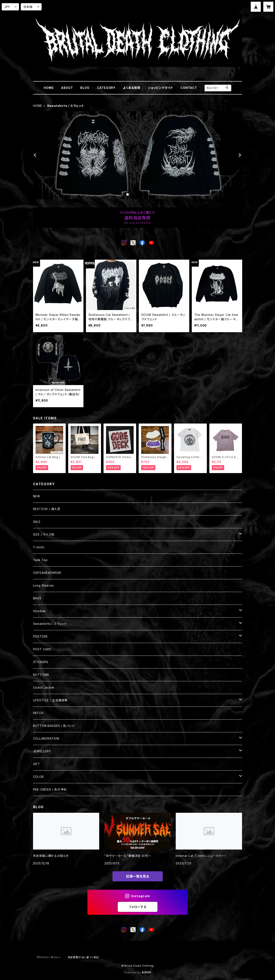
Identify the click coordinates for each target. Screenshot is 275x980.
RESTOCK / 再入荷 (47, 509)
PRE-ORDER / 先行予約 (50, 789)
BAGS (37, 598)
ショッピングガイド (160, 88)
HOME (49, 88)
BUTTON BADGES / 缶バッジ (54, 726)
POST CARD (42, 649)
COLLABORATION (46, 738)
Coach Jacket (44, 687)
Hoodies (40, 611)
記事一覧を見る (138, 876)
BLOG (85, 88)
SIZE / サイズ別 (44, 534)
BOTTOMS (41, 675)
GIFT (37, 764)
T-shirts (39, 547)
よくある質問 (132, 88)
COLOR (38, 777)
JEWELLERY (42, 751)
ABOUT (67, 88)
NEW (37, 496)
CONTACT (189, 88)
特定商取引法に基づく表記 (83, 957)
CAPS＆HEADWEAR (47, 573)
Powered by (138, 972)
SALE (37, 522)
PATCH (38, 713)
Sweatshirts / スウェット (50, 624)
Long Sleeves (44, 585)
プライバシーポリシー (49, 957)
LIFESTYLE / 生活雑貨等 (50, 700)
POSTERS (40, 636)
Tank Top (40, 560)
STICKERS (41, 662)
